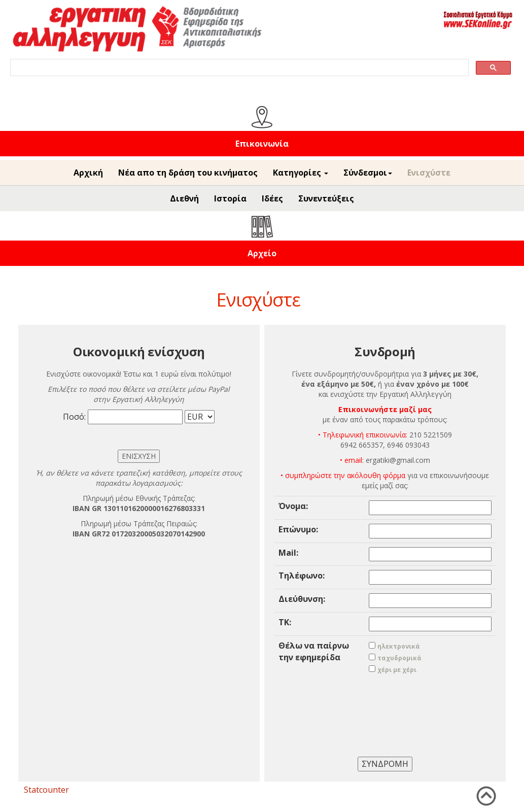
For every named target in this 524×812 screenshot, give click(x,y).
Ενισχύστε (429, 173)
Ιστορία (230, 198)
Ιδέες (272, 198)
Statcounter (46, 790)
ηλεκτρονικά (399, 646)
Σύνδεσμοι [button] (368, 173)
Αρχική (88, 173)
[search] (238, 68)
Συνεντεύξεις (326, 198)
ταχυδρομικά (399, 658)
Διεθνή (184, 198)
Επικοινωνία (262, 144)
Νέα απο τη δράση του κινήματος (188, 173)
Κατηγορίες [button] (301, 173)
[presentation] (385, 708)
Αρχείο (262, 253)
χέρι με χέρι (397, 670)
